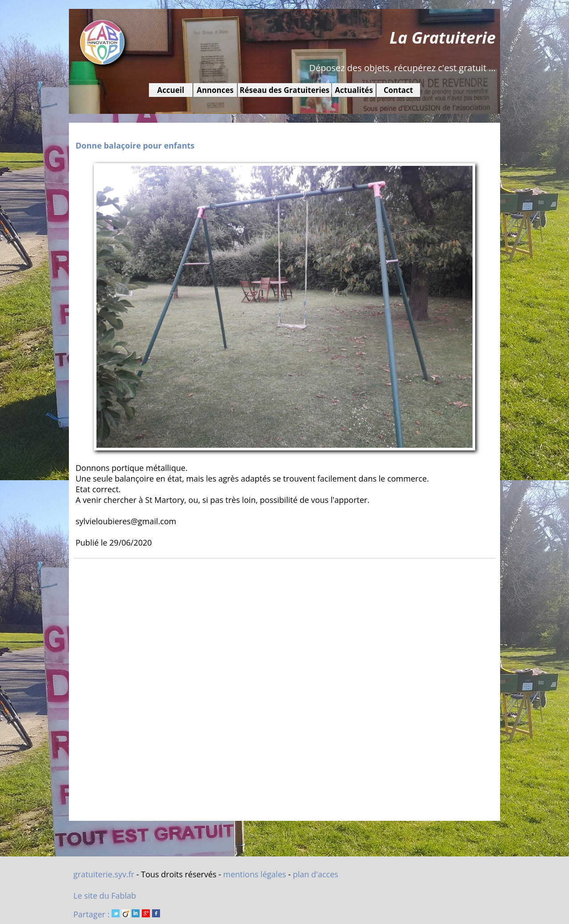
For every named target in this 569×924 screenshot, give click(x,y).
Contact (398, 90)
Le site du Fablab (105, 896)
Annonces (215, 90)
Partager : (117, 914)
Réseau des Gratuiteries (284, 90)
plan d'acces (316, 874)
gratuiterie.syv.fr (104, 874)
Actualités (354, 90)
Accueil (171, 90)
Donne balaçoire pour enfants (135, 145)
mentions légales (255, 874)
